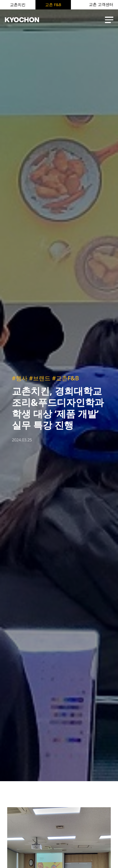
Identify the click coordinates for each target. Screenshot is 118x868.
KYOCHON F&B (22, 20)
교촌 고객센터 (101, 4)
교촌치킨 (18, 5)
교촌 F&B (53, 5)
